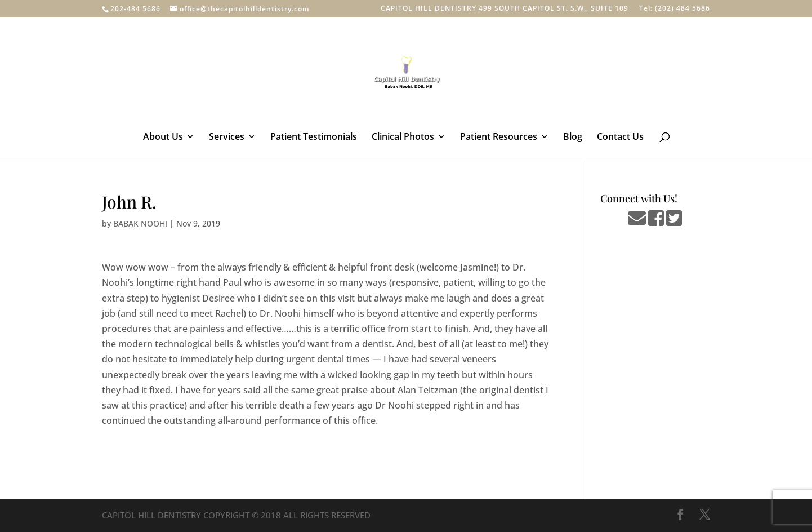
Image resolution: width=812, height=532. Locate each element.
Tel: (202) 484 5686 (675, 9)
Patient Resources (499, 138)
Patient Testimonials (314, 138)
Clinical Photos (403, 138)
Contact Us (620, 138)
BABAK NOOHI (140, 223)
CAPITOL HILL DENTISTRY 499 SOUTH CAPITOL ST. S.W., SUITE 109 (505, 9)
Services (227, 138)
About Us (163, 138)
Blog (573, 138)
